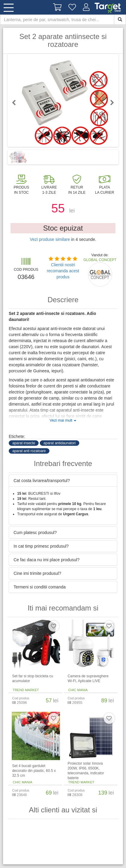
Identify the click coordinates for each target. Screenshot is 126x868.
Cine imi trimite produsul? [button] (37, 573)
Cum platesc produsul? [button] (35, 533)
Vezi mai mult (63, 420)
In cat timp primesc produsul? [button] (41, 546)
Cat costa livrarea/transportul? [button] (42, 481)
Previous (17, 102)
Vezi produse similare (50, 239)
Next (109, 102)
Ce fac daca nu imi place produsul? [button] (47, 560)
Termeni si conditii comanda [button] (40, 587)
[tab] (63, 481)
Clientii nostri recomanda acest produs (63, 271)
